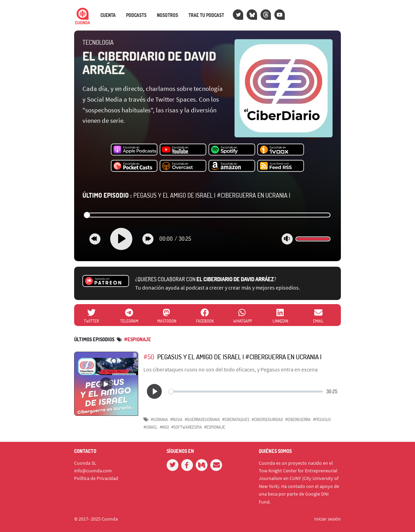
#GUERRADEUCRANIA (202, 419)
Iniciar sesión (328, 519)
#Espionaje (138, 339)
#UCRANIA (159, 419)
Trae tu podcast (206, 15)
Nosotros (167, 15)
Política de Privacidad (96, 478)
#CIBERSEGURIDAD (267, 419)
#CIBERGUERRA (298, 419)
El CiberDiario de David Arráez (149, 63)
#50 (149, 357)
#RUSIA (176, 419)
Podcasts (136, 15)
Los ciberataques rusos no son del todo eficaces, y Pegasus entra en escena (231, 369)
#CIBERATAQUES (236, 419)
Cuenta (108, 15)
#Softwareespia (187, 427)
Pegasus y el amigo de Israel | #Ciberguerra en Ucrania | (186, 195)
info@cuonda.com (93, 471)
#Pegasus (322, 419)
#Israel (151, 427)
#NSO (164, 427)
